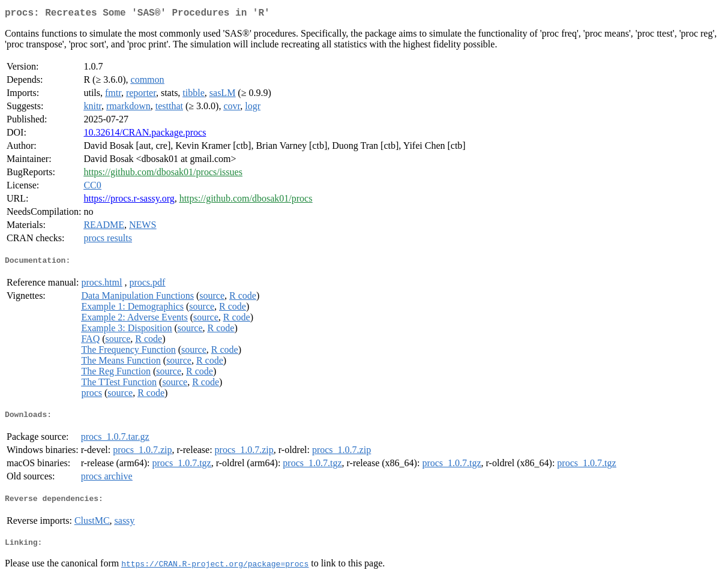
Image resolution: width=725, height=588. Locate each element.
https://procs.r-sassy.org (129, 201)
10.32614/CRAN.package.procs (145, 135)
